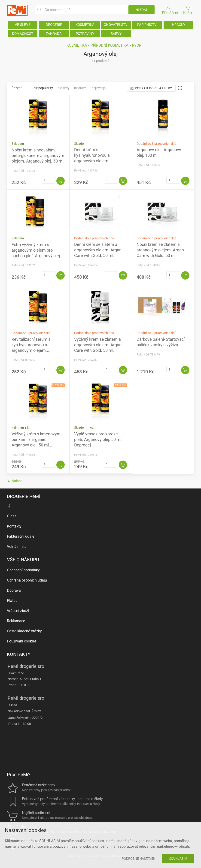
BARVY (116, 34)
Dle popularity (43, 88)
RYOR (137, 45)
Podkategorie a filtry (151, 88)
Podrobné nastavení (139, 859)
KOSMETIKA (85, 25)
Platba (12, 601)
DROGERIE (54, 25)
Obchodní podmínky (23, 570)
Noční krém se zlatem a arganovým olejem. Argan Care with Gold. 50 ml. (160, 250)
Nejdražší (81, 88)
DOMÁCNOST (23, 34)
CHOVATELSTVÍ (116, 25)
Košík (188, 10)
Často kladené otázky (24, 631)
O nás (12, 516)
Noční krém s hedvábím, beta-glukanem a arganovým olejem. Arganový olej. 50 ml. (38, 155)
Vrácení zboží (18, 611)
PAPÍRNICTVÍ (147, 25)
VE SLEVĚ (23, 25)
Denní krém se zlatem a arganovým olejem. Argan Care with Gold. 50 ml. (98, 250)
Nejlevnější (99, 88)
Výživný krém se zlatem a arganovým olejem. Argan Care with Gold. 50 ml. (98, 345)
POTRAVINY (85, 34)
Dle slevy (64, 88)
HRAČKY (179, 25)
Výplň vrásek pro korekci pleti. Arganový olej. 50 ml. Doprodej (98, 439)
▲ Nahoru (15, 481)
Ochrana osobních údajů (27, 580)
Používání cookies (22, 641)
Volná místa (17, 547)
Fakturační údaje (21, 536)
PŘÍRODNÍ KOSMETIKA (109, 45)
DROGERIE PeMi (23, 496)
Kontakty (14, 526)
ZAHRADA (54, 34)
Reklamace (16, 621)
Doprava (14, 590)
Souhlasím (178, 859)
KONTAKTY (19, 654)
